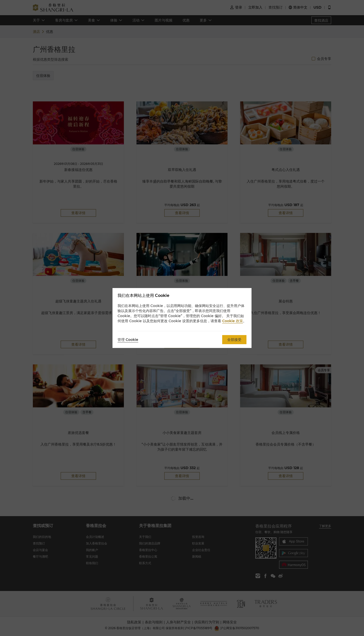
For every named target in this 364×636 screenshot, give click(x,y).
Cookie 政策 (233, 321)
